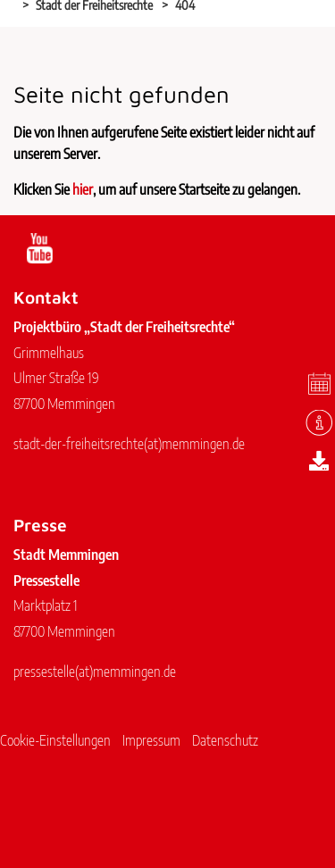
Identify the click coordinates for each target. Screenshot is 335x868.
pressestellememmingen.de (95, 672)
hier (83, 189)
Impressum (151, 740)
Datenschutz (225, 740)
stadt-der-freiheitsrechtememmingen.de (129, 444)
